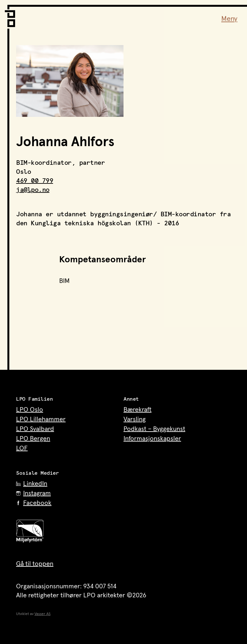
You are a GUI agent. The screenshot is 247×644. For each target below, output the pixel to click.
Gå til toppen (35, 564)
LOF (22, 448)
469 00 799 (35, 181)
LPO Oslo (30, 410)
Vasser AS (42, 614)
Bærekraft (137, 410)
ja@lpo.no (33, 190)
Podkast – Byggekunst (154, 429)
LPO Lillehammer (41, 419)
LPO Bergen (33, 439)
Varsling (135, 419)
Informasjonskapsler (152, 439)
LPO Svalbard (35, 429)
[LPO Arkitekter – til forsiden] (11, 16)
